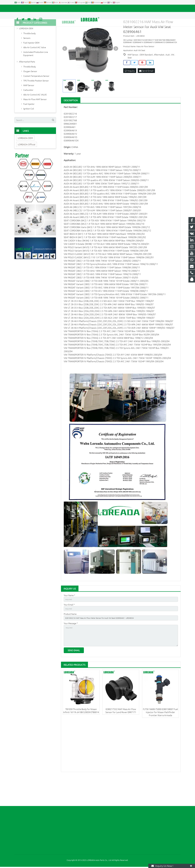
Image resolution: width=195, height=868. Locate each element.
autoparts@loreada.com (48, 8)
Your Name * (69, 619)
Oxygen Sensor (30, 95)
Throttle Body (30, 90)
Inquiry (130, 94)
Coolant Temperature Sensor (36, 99)
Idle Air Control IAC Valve (35, 71)
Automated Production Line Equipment (36, 77)
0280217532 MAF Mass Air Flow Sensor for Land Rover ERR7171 (121, 739)
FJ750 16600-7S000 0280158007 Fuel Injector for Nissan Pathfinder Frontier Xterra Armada (160, 741)
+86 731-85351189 (25, 8)
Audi (168, 78)
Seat (130, 81)
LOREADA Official (27, 168)
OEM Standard (146, 78)
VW (173, 78)
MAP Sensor (29, 109)
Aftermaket (159, 78)
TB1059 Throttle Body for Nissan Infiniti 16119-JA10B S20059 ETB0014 (81, 739)
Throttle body (30, 57)
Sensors (27, 61)
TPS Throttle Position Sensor (36, 104)
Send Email (146, 94)
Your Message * (71, 649)
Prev (65, 72)
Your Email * (69, 629)
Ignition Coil (29, 132)
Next (116, 72)
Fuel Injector (29, 127)
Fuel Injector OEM (31, 66)
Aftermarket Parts (27, 85)
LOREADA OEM (26, 52)
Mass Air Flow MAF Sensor (35, 123)
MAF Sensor (133, 78)
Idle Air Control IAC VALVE (35, 118)
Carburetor (28, 113)
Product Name (70, 639)
